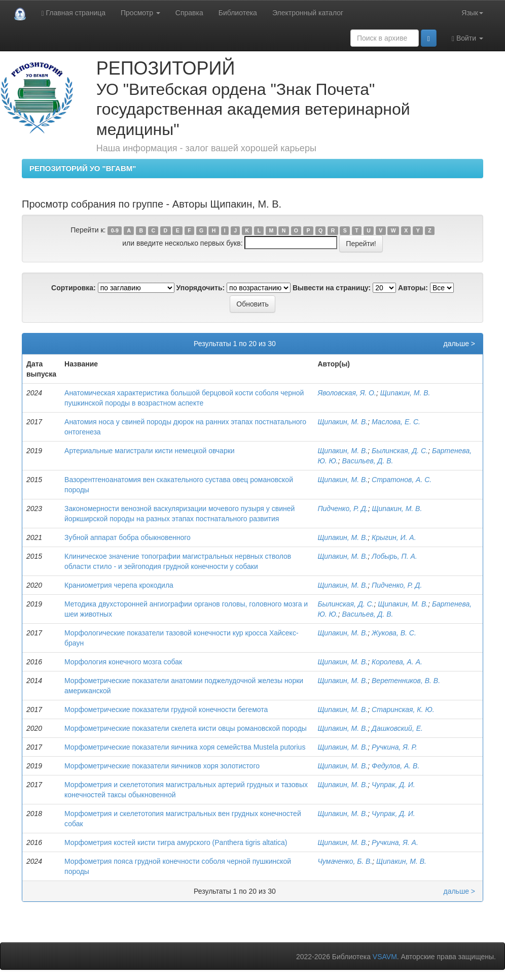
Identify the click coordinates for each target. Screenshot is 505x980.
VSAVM (385, 957)
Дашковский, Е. (397, 728)
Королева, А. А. (397, 662)
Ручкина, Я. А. (395, 842)
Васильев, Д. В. (368, 461)
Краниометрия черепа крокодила (119, 585)
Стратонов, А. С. (402, 480)
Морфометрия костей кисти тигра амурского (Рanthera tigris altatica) (176, 842)
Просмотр (140, 13)
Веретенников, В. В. (406, 681)
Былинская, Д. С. (400, 451)
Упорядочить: (201, 288)
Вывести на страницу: (332, 288)
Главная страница (73, 13)
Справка (189, 13)
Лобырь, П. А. (394, 556)
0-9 (115, 230)
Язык (472, 13)
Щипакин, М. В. (405, 393)
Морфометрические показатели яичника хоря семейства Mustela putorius (185, 747)
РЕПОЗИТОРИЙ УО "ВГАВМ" (83, 168)
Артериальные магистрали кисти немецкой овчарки (150, 451)
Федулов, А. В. (395, 766)
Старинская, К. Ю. (403, 709)
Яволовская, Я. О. (347, 393)
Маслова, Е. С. (396, 422)
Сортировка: (74, 288)
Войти (467, 38)
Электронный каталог (308, 13)
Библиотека (238, 13)
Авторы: (413, 288)
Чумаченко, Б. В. (345, 861)
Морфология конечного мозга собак (123, 662)
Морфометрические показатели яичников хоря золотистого (162, 766)
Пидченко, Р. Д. (342, 509)
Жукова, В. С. (394, 633)
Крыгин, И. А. (394, 537)
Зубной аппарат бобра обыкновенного (128, 537)
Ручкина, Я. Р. (394, 747)
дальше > (459, 344)
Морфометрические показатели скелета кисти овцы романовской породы (186, 728)
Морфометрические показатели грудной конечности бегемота (166, 709)
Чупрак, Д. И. (393, 785)
